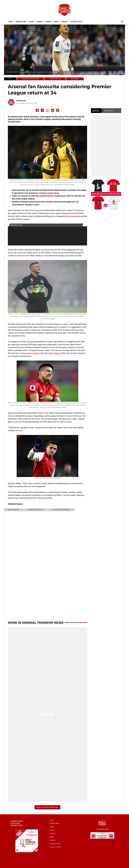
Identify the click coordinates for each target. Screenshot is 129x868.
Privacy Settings (55, 847)
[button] (122, 22)
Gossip (31, 22)
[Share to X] (42, 110)
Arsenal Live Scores (17, 821)
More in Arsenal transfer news (36, 623)
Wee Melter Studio (16, 825)
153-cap (30, 342)
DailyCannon (21, 101)
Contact (65, 22)
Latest (10, 22)
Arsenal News (21, 22)
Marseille (66, 213)
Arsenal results (15, 823)
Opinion (40, 22)
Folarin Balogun (54, 353)
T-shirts (48, 22)
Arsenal (43, 196)
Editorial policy (77, 22)
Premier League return (49, 193)
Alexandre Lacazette (31, 353)
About (56, 22)
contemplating (74, 216)
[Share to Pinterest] (58, 110)
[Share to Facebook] (37, 110)
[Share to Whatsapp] (47, 110)
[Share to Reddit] (53, 110)
